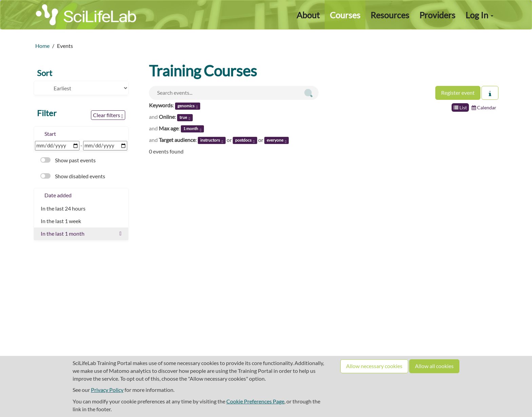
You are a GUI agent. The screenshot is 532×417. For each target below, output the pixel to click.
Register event (458, 93)
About (308, 15)
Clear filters (108, 115)
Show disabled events (73, 176)
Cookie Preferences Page (255, 401)
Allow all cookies (434, 366)
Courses (345, 15)
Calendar (484, 107)
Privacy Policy (107, 390)
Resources (390, 15)
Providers (437, 15)
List (460, 107)
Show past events (68, 160)
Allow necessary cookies (374, 366)
